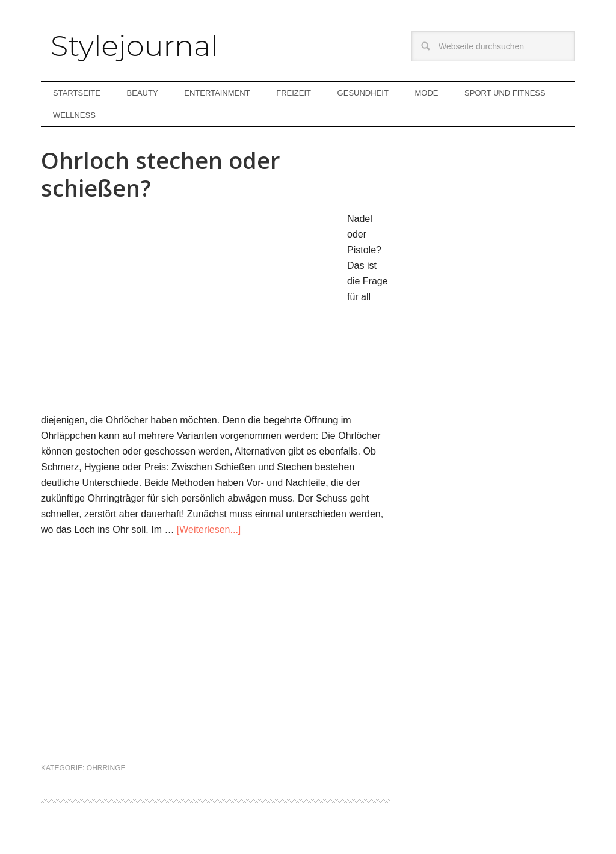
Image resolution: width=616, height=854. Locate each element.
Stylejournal (134, 46)
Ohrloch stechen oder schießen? (160, 174)
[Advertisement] (215, 658)
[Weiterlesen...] (209, 530)
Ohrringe (106, 768)
